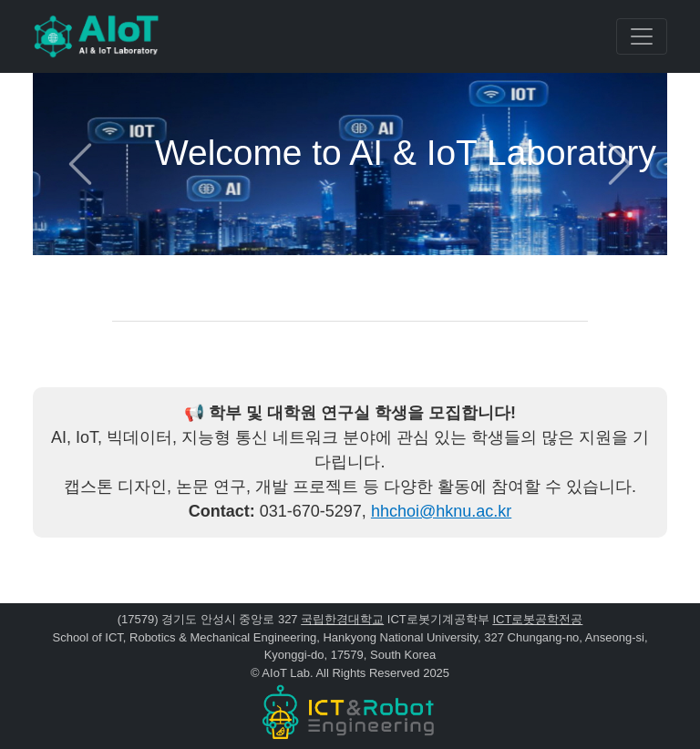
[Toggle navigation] (642, 36)
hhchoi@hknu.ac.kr (441, 511)
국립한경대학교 (342, 619)
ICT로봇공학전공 (537, 619)
